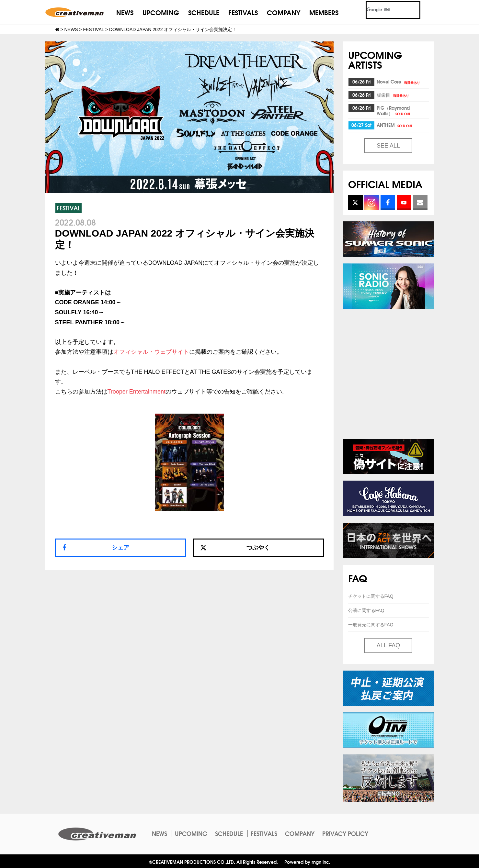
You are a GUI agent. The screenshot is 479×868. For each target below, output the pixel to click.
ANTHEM (395, 125)
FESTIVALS (243, 12)
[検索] (385, 10)
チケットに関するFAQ (371, 596)
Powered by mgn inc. (307, 862)
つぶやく (235, 548)
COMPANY (284, 12)
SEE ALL (388, 146)
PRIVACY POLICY (345, 833)
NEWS (125, 12)
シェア (120, 548)
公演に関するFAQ (366, 610)
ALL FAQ (388, 645)
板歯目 (393, 95)
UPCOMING (161, 12)
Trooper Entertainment (137, 392)
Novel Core (399, 82)
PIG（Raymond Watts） (394, 111)
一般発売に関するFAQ (371, 625)
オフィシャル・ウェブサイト (151, 352)
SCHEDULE (204, 12)
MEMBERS (324, 12)
